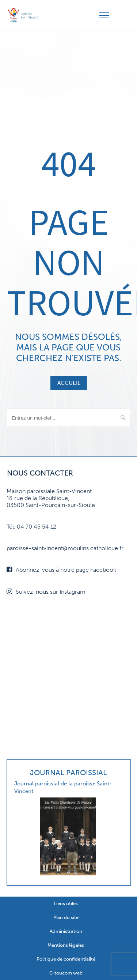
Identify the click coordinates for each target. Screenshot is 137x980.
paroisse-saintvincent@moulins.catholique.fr (65, 548)
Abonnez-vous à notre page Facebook (61, 570)
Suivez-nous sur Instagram (46, 592)
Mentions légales (66, 945)
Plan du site (66, 917)
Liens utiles (66, 903)
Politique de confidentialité (66, 959)
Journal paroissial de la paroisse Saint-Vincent (63, 787)
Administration (66, 931)
